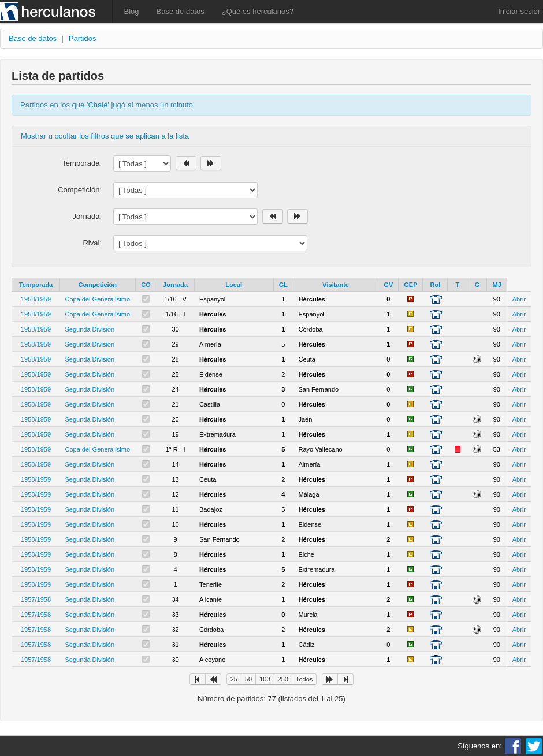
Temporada (36, 285)
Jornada (175, 285)
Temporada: (82, 163)
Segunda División (90, 329)
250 (283, 679)
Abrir (519, 299)
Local (234, 285)
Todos (304, 679)
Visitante (336, 285)
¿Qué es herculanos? (258, 11)
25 (234, 679)
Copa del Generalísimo (98, 299)
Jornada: (87, 216)
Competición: (80, 190)
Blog (132, 11)
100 (265, 679)
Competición (97, 285)
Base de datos (181, 11)
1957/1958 (36, 599)
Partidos (83, 38)
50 (248, 679)
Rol (436, 285)
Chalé (98, 105)
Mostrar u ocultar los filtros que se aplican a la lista (105, 136)
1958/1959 (36, 299)
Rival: (92, 243)
